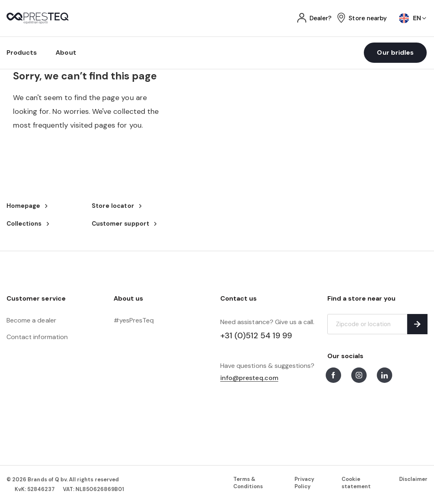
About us (128, 298)
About (66, 52)
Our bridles (395, 52)
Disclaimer (413, 479)
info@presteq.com (249, 378)
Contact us (238, 298)
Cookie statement (356, 483)
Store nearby (368, 18)
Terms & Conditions (248, 483)
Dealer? (320, 18)
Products (22, 52)
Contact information (37, 337)
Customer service (36, 298)
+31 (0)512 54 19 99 (256, 335)
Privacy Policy (304, 483)
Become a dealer (31, 320)
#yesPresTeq (134, 320)
